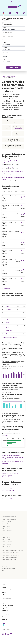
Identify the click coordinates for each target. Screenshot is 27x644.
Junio (3, 573)
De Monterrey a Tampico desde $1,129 (12, 167)
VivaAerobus (18, 129)
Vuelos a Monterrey (7, 531)
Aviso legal (4, 631)
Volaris (7, 306)
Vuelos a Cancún (6, 521)
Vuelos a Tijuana (6, 526)
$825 (24, 233)
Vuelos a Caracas (6, 544)
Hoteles (4, 592)
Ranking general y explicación (9, 338)
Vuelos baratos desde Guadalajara (11, 553)
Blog (3, 603)
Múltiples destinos (8, 25)
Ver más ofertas (6, 288)
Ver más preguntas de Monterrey (10, 461)
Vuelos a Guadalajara (7, 535)
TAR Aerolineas (9, 334)
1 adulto (5, 56)
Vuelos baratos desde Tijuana (9, 560)
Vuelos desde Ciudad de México (10, 487)
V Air (7, 319)
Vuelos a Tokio (6, 528)
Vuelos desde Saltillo (7, 489)
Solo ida (14, 23)
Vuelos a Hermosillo (7, 542)
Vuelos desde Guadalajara (8, 490)
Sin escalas (6, 52)
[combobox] (13, 29)
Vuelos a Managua (7, 546)
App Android (5, 608)
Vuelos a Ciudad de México (9, 519)
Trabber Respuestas (8, 606)
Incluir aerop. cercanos (8, 32)
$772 (24, 197)
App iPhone (5, 610)
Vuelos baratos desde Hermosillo (10, 562)
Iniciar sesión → (21, 2)
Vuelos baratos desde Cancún (10, 557)
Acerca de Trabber (7, 601)
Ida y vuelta (6, 23)
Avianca (7, 323)
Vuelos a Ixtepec (6, 539)
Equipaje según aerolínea (8, 568)
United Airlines (9, 331)
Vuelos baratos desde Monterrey (10, 555)
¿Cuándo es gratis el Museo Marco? (11, 455)
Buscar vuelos (13, 67)
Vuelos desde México (7, 499)
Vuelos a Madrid (6, 524)
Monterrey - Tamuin (7, 477)
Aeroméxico (8, 310)
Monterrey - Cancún (7, 475)
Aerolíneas (4, 566)
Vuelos (4, 588)
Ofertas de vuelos (7, 590)
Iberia (7, 316)
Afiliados (4, 619)
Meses (3, 571)
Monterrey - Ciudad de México (10, 473)
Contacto (4, 617)
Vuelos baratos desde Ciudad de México (12, 550)
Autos (3, 595)
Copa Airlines (9, 313)
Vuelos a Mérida (6, 537)
